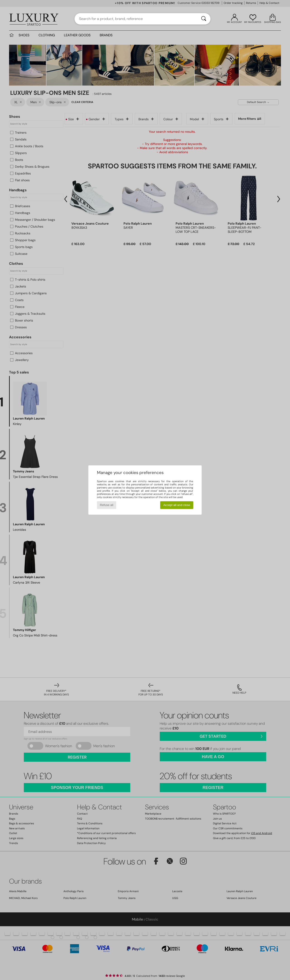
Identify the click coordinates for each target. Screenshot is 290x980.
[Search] (204, 19)
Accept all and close (177, 505)
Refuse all (107, 505)
